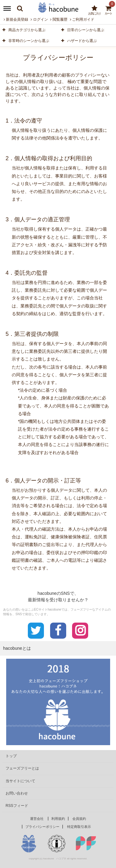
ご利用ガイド (82, 19)
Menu (9, 6)
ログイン (39, 19)
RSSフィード (17, 806)
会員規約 (79, 819)
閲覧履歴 (59, 19)
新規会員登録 (16, 19)
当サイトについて (20, 781)
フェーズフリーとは (22, 768)
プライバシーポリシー (42, 827)
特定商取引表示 (79, 827)
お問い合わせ (17, 793)
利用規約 (58, 819)
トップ (11, 756)
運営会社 (37, 819)
